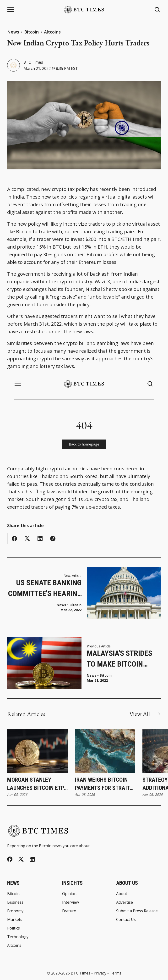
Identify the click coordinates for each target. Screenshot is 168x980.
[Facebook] (10, 859)
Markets (15, 919)
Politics (14, 928)
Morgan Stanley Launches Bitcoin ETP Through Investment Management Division (36, 784)
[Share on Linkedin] (40, 538)
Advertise (125, 902)
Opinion (69, 894)
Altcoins (52, 32)
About (122, 894)
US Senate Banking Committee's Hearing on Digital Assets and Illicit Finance (45, 588)
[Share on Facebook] (14, 539)
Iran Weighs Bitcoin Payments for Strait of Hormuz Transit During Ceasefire (102, 784)
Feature (69, 911)
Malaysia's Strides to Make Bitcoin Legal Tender (119, 659)
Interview (70, 902)
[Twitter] (21, 859)
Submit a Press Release (137, 911)
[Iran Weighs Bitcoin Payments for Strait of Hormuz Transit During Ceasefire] (105, 751)
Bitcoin (32, 32)
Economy (15, 911)
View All (145, 714)
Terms (116, 973)
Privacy (100, 973)
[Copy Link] (53, 539)
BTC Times (33, 62)
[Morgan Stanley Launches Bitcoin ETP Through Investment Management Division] (37, 751)
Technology (18, 937)
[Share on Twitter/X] (27, 538)
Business (15, 902)
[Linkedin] (32, 859)
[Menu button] (11, 10)
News (13, 32)
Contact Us (126, 919)
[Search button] (157, 10)
